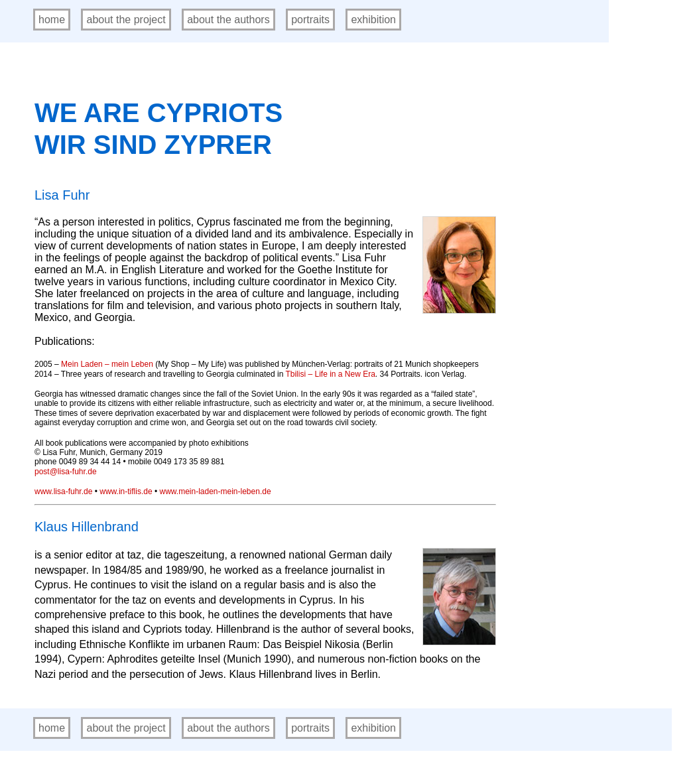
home (52, 20)
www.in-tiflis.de (126, 491)
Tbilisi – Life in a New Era (330, 374)
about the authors (228, 20)
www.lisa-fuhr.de (63, 491)
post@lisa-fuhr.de (66, 472)
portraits (310, 20)
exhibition (373, 20)
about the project (126, 20)
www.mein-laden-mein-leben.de (215, 491)
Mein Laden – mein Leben (107, 364)
